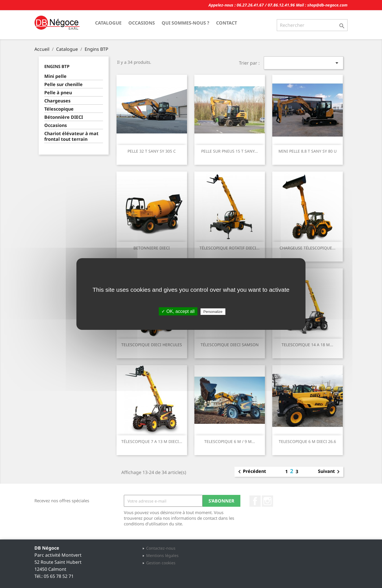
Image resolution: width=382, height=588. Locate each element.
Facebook (255, 501)
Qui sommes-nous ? (185, 23)
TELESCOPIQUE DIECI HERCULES (152, 345)
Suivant (330, 472)
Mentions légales (162, 555)
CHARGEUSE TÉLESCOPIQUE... (308, 248)
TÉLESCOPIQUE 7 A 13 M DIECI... (152, 441)
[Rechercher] (312, 25)
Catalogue (108, 23)
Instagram (267, 501)
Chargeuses (57, 101)
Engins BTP (57, 66)
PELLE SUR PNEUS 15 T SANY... (230, 151)
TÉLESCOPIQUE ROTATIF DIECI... (230, 248)
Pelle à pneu (58, 93)
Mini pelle (55, 76)
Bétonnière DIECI (64, 117)
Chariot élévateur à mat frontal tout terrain (71, 136)
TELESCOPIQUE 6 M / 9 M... (230, 441)
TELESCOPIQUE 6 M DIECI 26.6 (307, 441)
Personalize (213, 312)
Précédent (251, 472)
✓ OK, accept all (178, 311)
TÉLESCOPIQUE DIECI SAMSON (230, 345)
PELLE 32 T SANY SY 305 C (152, 151)
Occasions (142, 23)
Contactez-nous (161, 548)
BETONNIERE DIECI (152, 248)
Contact (227, 23)
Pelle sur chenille (63, 85)
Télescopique (59, 109)
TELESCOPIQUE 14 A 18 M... (307, 345)
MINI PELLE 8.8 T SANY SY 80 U (308, 151)
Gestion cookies (161, 563)
